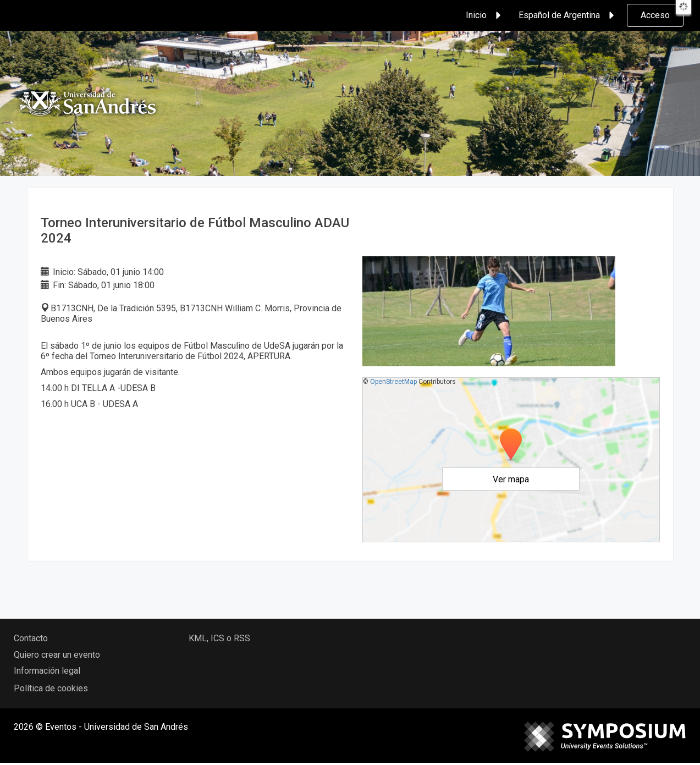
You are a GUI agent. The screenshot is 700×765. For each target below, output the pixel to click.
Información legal (47, 671)
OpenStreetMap (393, 382)
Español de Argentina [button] (568, 15)
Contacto (31, 638)
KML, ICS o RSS (219, 638)
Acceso (655, 15)
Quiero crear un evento (57, 655)
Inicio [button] (485, 15)
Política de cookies (51, 688)
